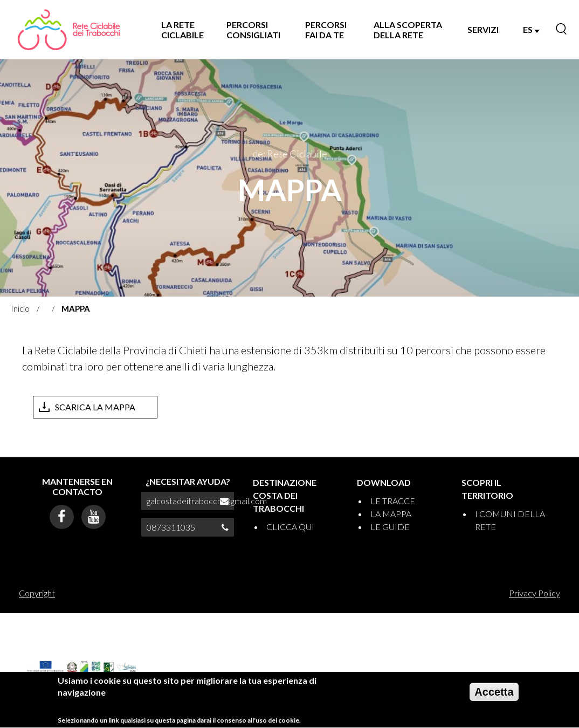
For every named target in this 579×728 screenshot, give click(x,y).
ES (531, 29)
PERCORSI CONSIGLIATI (253, 30)
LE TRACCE (393, 501)
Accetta (494, 696)
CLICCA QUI (290, 527)
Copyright (37, 593)
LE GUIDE (390, 527)
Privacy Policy (535, 593)
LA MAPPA (391, 514)
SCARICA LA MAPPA (95, 407)
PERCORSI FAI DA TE (326, 30)
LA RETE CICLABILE (182, 30)
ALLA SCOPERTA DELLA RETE (408, 30)
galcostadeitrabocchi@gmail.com (207, 501)
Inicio (20, 308)
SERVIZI (483, 29)
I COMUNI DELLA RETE (510, 520)
